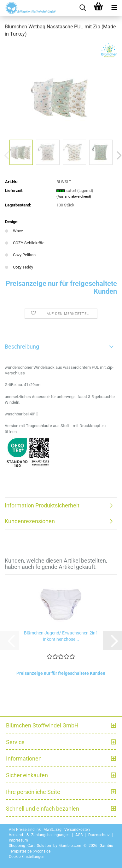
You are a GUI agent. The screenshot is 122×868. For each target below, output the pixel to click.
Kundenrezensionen (30, 521)
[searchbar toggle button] (83, 8)
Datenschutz (99, 835)
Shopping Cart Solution (30, 846)
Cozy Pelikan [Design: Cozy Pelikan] (20, 255)
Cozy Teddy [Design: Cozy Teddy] (19, 267)
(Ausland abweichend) (74, 197)
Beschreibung (22, 347)
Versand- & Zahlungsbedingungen (39, 835)
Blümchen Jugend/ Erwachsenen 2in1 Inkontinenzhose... (61, 636)
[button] (113, 641)
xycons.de (42, 851)
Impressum (18, 840)
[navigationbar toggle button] (114, 8)
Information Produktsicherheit (42, 505)
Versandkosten (77, 830)
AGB (79, 835)
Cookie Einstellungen (27, 857)
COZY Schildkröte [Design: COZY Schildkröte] (25, 243)
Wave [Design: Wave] (14, 231)
